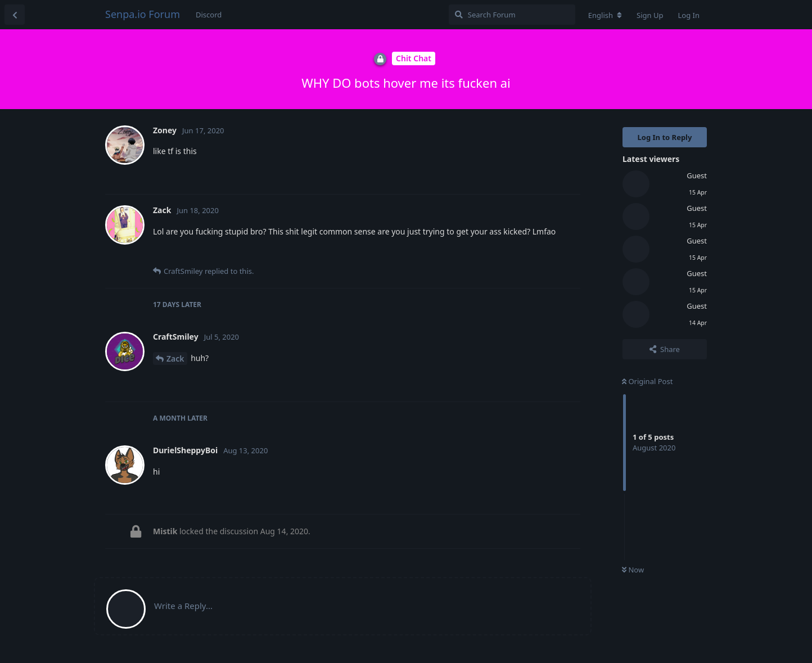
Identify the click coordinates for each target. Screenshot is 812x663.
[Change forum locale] (605, 15)
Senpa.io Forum (143, 14)
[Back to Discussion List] (15, 15)
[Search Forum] (512, 15)
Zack (175, 358)
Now (633, 570)
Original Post (647, 381)
